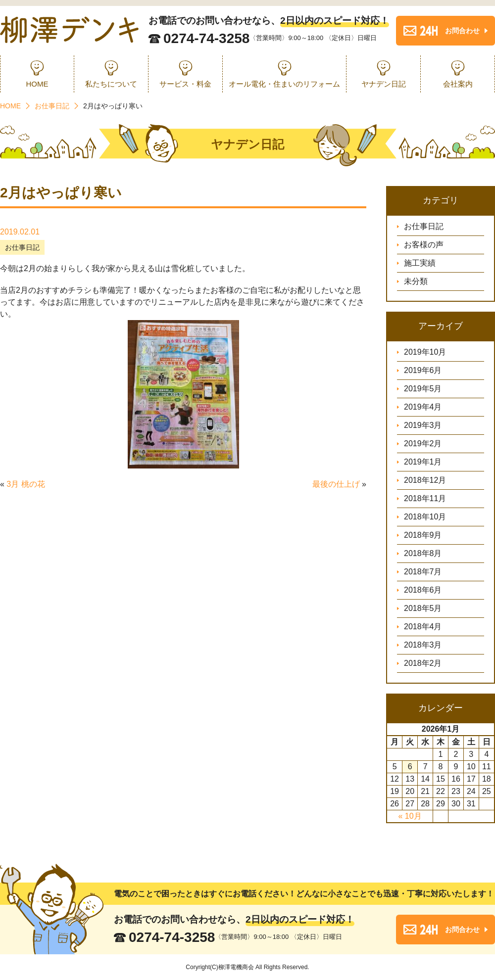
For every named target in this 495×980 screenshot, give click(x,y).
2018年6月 (423, 590)
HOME (37, 84)
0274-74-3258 (206, 39)
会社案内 (458, 84)
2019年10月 (425, 352)
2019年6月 (423, 370)
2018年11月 (425, 498)
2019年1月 (423, 462)
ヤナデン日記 (384, 84)
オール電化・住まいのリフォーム (284, 84)
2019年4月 (423, 407)
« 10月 (410, 816)
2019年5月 (423, 389)
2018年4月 (423, 627)
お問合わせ (462, 31)
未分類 (416, 281)
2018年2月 (423, 663)
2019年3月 (423, 425)
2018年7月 (423, 572)
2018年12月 (425, 480)
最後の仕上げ (336, 484)
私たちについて (111, 84)
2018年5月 (423, 608)
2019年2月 (423, 443)
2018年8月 (423, 553)
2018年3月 (423, 645)
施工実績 (420, 263)
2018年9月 (423, 535)
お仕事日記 (22, 247)
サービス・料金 (185, 84)
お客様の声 (424, 245)
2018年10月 (425, 517)
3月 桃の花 (25, 484)
